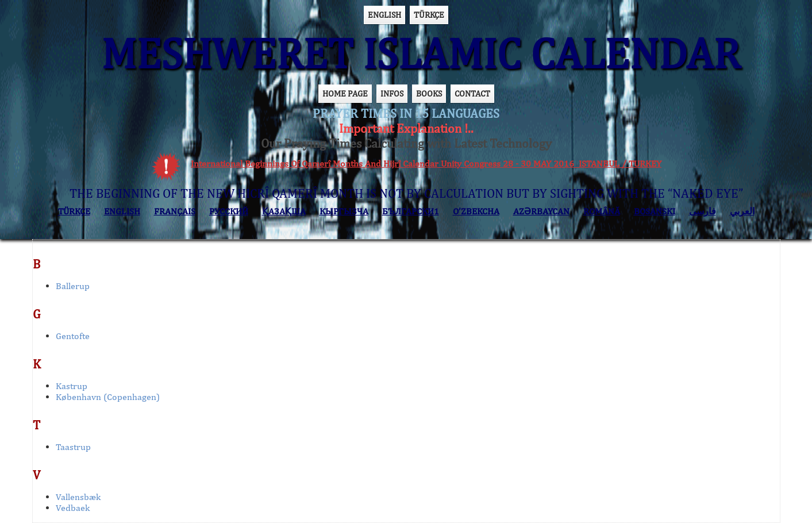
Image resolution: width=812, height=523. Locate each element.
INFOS (392, 93)
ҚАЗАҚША (284, 211)
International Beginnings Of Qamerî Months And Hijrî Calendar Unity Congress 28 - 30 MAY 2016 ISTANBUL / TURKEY (426, 164)
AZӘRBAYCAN (541, 211)
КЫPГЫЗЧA (344, 211)
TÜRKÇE (429, 15)
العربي (742, 211)
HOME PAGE (345, 93)
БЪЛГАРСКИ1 (411, 211)
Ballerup (73, 286)
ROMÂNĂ (602, 211)
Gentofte (73, 336)
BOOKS (429, 93)
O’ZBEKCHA (476, 211)
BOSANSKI (655, 211)
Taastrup (73, 447)
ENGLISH (384, 15)
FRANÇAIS (175, 211)
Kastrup (72, 386)
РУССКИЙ (229, 211)
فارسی (703, 211)
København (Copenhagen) (108, 397)
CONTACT (472, 93)
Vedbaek (73, 508)
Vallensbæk (78, 497)
